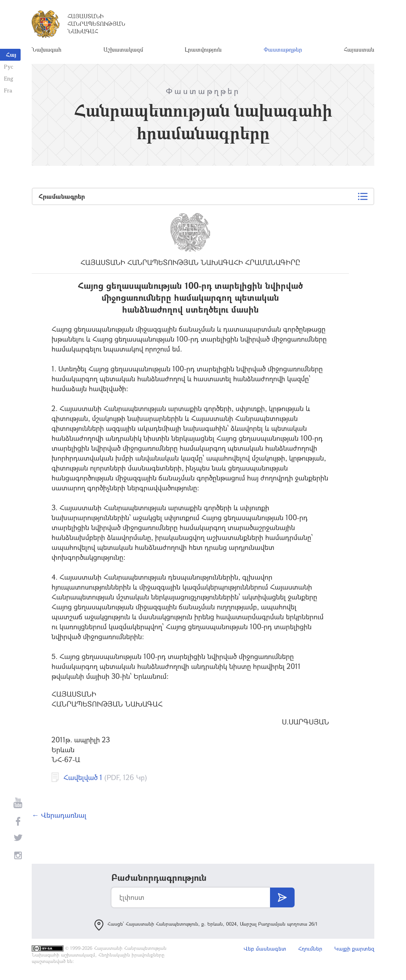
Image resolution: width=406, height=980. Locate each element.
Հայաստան (359, 49)
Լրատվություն (203, 49)
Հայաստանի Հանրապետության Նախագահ (96, 24)
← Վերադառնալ (59, 815)
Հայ (11, 55)
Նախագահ (47, 49)
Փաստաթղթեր (283, 49)
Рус (9, 66)
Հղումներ (310, 948)
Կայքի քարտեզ (354, 948)
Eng (9, 78)
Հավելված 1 (83, 777)
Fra (8, 90)
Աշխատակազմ (123, 49)
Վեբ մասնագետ (265, 948)
